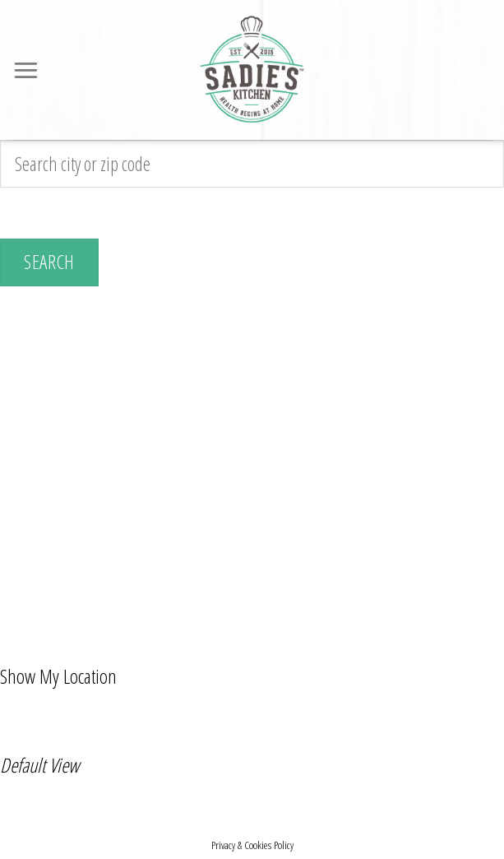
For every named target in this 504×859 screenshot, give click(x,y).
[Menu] (27, 70)
